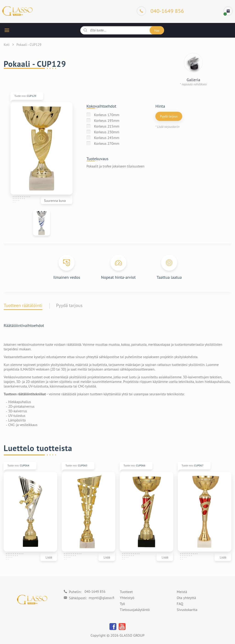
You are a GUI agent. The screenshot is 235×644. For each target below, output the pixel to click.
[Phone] (160, 11)
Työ (122, 604)
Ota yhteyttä (186, 598)
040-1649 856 (95, 592)
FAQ (180, 604)
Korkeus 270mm (107, 143)
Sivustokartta (187, 610)
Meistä (182, 592)
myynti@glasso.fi (102, 598)
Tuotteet (126, 592)
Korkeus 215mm (107, 126)
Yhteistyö (127, 598)
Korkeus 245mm (107, 138)
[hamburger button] (7, 30)
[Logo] (17, 11)
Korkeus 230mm (107, 132)
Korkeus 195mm (107, 120)
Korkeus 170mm (107, 115)
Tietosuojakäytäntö (135, 610)
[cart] (228, 11)
